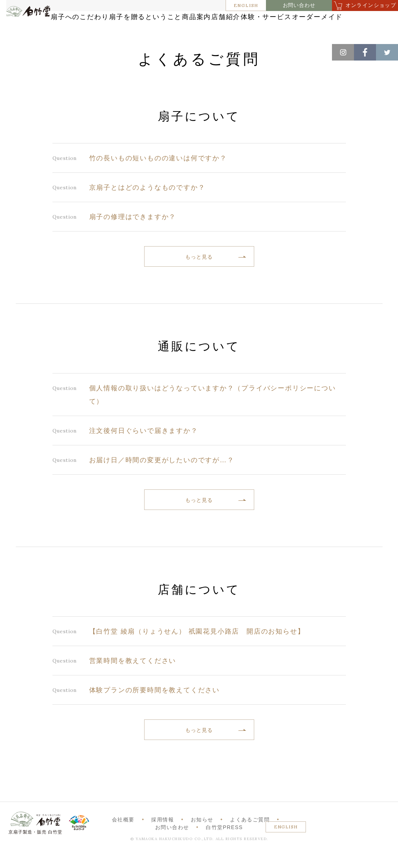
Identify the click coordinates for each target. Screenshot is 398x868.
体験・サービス (176, 34)
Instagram (343, 52)
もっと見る (199, 279)
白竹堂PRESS (224, 849)
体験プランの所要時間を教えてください (154, 712)
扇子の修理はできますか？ (133, 239)
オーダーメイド (245, 34)
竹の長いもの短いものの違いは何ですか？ (158, 180)
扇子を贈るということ (198, 19)
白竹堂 (34, 30)
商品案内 (266, 19)
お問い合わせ (299, 5)
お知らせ (202, 842)
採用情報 (163, 842)
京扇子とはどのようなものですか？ (147, 209)
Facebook (365, 52)
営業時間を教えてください (133, 683)
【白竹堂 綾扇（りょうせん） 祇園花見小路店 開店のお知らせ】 (197, 653)
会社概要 (123, 842)
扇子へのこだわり (117, 19)
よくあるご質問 (250, 842)
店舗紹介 (316, 19)
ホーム (18, 51)
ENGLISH (246, 5)
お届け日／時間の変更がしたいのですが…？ (162, 482)
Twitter (387, 52)
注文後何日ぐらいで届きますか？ (144, 453)
